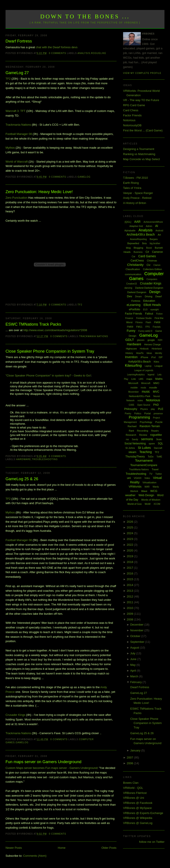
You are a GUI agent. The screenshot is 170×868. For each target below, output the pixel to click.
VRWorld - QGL (133, 788)
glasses (141, 340)
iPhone (144, 357)
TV (151, 474)
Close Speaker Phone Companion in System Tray (50, 351)
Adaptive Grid (136, 226)
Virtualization (150, 482)
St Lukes (144, 448)
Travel (155, 469)
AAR (137, 222)
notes (140, 400)
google (151, 340)
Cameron (157, 252)
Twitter (159, 474)
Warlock (134, 491)
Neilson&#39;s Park (140, 396)
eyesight (155, 310)
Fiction (159, 314)
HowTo (140, 353)
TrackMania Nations (94, 336)
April (133, 671)
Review (143, 435)
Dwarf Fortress (19, 41)
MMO (156, 383)
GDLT (130, 340)
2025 (130, 527)
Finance (129, 318)
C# (147, 252)
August (135, 648)
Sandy (135, 439)
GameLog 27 (17, 73)
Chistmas (152, 261)
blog (128, 248)
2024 (130, 533)
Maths (159, 379)
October (136, 636)
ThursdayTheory (135, 457)
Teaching (145, 452)
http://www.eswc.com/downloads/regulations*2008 (55, 330)
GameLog (84, 177)
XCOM (157, 504)
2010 (130, 608)
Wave (144, 491)
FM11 (139, 327)
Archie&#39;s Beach (141, 234)
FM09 (130, 327)
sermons (147, 439)
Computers (152, 279)
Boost (149, 248)
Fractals (157, 327)
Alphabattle (130, 231)
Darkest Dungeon (137, 292)
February (136, 682)
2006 (130, 763)
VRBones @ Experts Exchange (143, 813)
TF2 (8, 79)
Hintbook (144, 349)
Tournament (144, 460)
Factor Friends (132, 115)
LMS (141, 379)
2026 (130, 522)
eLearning (133, 305)
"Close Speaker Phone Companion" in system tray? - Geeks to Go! (48, 375)
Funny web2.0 (145, 331)
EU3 (145, 310)
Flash (148, 322)
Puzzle (159, 422)
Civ (148, 265)
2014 (130, 585)
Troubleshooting (45, 459)
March (135, 676)
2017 (130, 568)
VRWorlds (135, 487)
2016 (130, 573)
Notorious (129, 120)
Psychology (146, 422)
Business (138, 252)
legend (151, 375)
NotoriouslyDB (132, 125)
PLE (161, 409)
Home (62, 848)
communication (133, 274)
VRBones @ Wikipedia (138, 818)
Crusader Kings (15, 715)
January (136, 750)
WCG (154, 491)
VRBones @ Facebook (138, 803)
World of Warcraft (17, 162)
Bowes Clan (131, 783)
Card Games (147, 256)
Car (133, 256)
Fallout (149, 314)
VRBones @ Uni (134, 798)
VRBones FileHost (135, 793)
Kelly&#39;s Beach (140, 362)
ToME (159, 457)
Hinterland (157, 349)
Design (155, 292)
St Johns (130, 448)
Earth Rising (131, 183)
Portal (148, 413)
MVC (156, 392)
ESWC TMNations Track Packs (33, 324)
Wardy (156, 487)
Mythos (10, 148)
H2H (160, 340)
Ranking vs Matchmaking (139, 154)
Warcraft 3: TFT (15, 111)
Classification (133, 269)
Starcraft (158, 448)
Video (147, 478)
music (146, 392)
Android (159, 231)
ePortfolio (134, 309)
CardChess (137, 261)
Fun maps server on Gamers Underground (43, 762)
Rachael (132, 426)
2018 (130, 562)
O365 (131, 405)
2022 (130, 545)
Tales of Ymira (132, 188)
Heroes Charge (153, 344)
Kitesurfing (133, 366)
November (137, 630)
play (153, 409)
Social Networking (135, 444)
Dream (138, 297)
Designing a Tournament (139, 149)
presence (158, 414)
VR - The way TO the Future (141, 100)
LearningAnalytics (136, 375)
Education (149, 301)
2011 (130, 602)
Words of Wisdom (151, 500)
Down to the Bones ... (85, 16)
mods (143, 388)
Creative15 (131, 284)
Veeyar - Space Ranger (138, 193)
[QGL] (128, 222)
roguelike (99, 53)
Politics (138, 414)
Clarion (157, 265)
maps (149, 379)
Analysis (84, 53)
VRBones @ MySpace (137, 808)
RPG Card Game (134, 105)
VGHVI (137, 478)
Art (159, 235)
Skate (159, 439)
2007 (130, 758)
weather (130, 495)
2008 (130, 619)
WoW (148, 504)
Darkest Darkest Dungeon (149, 288)
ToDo (151, 457)
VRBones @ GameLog (138, 823)
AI (157, 226)
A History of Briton (135, 203)
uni (129, 478)
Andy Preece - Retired (137, 198)
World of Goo (134, 504)
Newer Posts (14, 848)
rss (127, 439)
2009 (130, 614)
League (159, 366)
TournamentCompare (144, 465)
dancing (128, 288)
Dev (130, 296)
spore (152, 444)
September (138, 642)
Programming (139, 417)
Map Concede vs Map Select (141, 159)
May (133, 665)
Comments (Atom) (35, 856)
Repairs (155, 431)
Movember (134, 392)
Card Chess (131, 110)
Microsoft (133, 383)
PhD (156, 405)
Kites (156, 362)
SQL (160, 444)
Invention (131, 357)
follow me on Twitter (152, 842)
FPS (148, 327)
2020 (130, 550)
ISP (161, 357)
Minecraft (146, 383)
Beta (144, 243)
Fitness (139, 322)
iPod (153, 357)
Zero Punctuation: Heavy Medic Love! (39, 192)
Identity (158, 353)
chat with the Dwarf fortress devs (57, 47)
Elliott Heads (152, 305)
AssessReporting (138, 239)
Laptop (148, 366)
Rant (131, 431)
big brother (155, 243)
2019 (130, 556)
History (129, 353)
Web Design (146, 495)
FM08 (157, 322)
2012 (130, 596)
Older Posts (109, 848)
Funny (131, 331)
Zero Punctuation (16, 198)
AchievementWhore (153, 222)
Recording (143, 431)
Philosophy (131, 409)
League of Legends (144, 370)
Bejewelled (133, 243)
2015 (130, 579)
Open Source (144, 405)
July (133, 653)
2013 (130, 591)
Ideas (149, 353)
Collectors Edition (153, 269)
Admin (149, 226)
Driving (149, 296)
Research (131, 435)
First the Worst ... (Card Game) (143, 130)
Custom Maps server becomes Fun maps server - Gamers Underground (51, 768)
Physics (144, 409)
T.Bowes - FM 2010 (135, 178)
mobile (134, 388)
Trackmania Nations (18, 125)
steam (132, 452)
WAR (147, 487)
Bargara (154, 239)
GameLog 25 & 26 (22, 479)
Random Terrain (150, 426)
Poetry (128, 414)
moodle (153, 388)
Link (133, 379)
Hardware (24, 459)
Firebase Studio (144, 318)
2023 (130, 539)
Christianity (135, 265)
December (137, 625)
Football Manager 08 (19, 134)
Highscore (131, 349)
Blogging (138, 248)
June (134, 659)
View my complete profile (142, 73)
